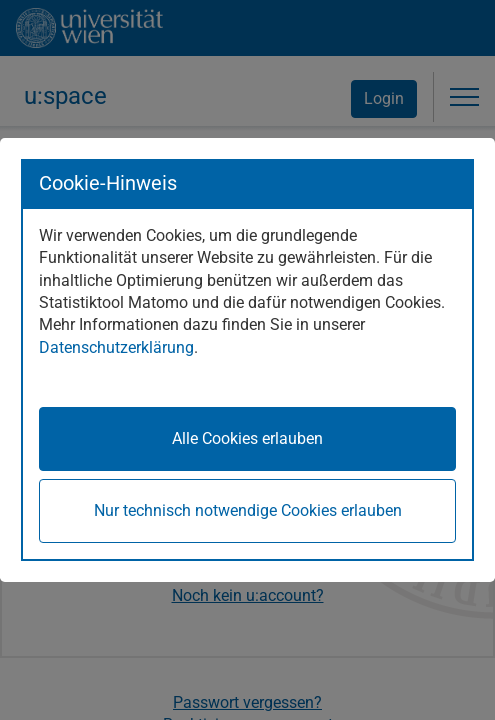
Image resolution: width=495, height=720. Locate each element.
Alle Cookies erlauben (247, 438)
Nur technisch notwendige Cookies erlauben (248, 510)
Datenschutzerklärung (116, 347)
